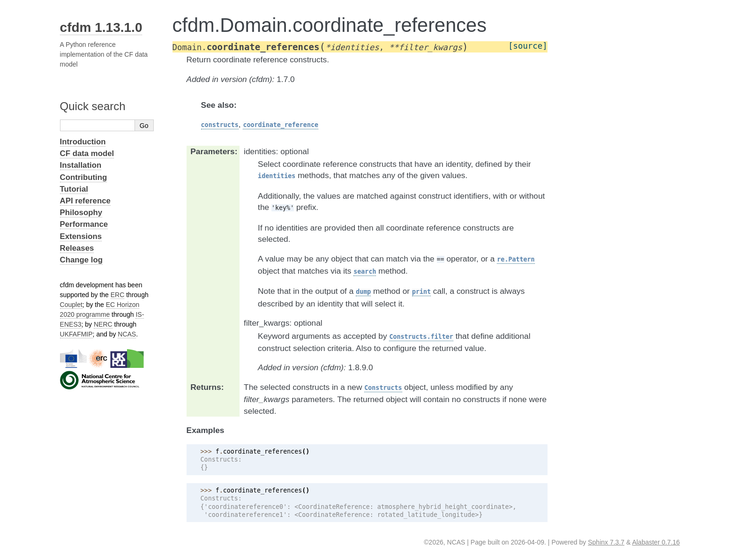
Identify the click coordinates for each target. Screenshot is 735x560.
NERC (103, 324)
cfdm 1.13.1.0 (101, 27)
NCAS (127, 334)
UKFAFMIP (76, 334)
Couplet (71, 305)
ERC (118, 295)
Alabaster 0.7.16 (656, 542)
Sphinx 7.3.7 (606, 542)
